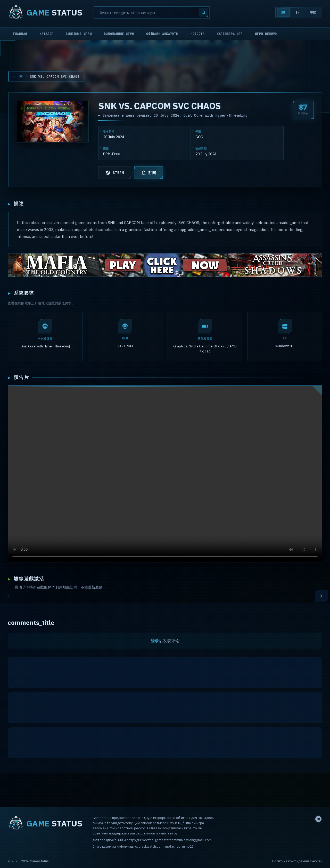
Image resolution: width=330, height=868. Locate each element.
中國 (313, 12)
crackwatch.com (151, 846)
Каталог (46, 34)
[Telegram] (318, 819)
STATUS (45, 12)
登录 (155, 642)
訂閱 (149, 173)
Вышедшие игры (79, 34)
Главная (20, 34)
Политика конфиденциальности (297, 861)
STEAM (115, 173)
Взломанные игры (119, 34)
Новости (197, 34)
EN (297, 13)
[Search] (152, 12)
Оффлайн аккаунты (162, 34)
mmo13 (188, 846)
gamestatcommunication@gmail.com (183, 840)
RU (283, 13)
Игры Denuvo (266, 34)
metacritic (173, 846)
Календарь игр (230, 34)
